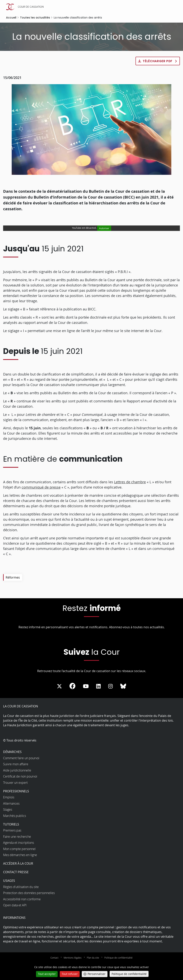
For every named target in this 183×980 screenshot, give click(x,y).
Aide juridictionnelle (17, 770)
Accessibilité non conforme (22, 899)
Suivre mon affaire (16, 764)
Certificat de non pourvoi (20, 777)
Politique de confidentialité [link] (129, 974)
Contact (54, 958)
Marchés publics (15, 816)
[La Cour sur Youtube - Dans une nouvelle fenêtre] (86, 687)
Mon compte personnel (19, 849)
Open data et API (15, 905)
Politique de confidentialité (118, 958)
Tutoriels (11, 824)
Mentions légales (73, 958)
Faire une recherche (17, 837)
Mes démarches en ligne (20, 855)
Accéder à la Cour (18, 864)
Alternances (11, 803)
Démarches (12, 752)
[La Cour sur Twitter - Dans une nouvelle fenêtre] (59, 687)
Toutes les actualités (35, 18)
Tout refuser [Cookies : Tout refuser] (70, 974)
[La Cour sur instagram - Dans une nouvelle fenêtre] (110, 687)
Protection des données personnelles (29, 893)
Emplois (9, 797)
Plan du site (93, 958)
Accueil (11, 18)
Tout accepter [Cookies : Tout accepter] (47, 974)
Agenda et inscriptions (18, 843)
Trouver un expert (15, 783)
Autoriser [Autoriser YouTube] (104, 228)
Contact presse (16, 872)
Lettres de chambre (130, 482)
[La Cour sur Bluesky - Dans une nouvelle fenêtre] (123, 687)
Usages (9, 881)
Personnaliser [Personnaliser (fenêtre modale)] (97, 974)
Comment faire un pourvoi (21, 758)
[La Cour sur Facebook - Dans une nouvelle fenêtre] (72, 686)
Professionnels (16, 791)
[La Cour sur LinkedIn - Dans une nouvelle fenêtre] (98, 687)
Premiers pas (12, 831)
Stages (8, 810)
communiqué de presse (41, 487)
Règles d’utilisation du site (21, 887)
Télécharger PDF (157, 61)
